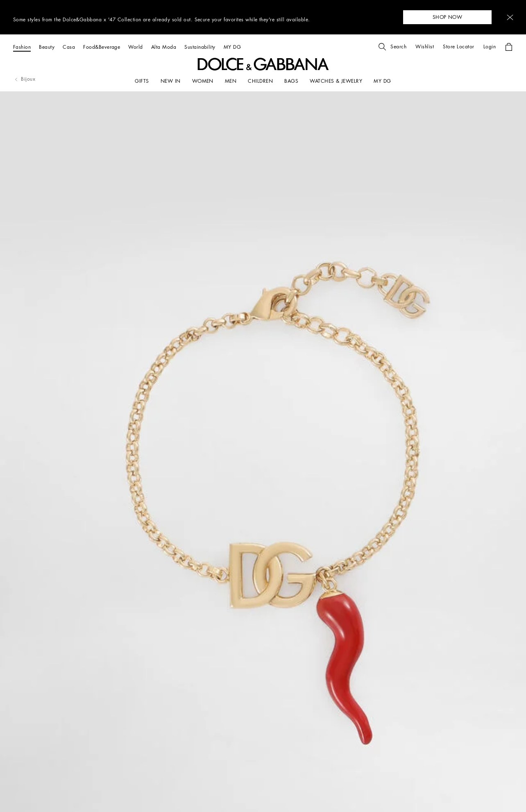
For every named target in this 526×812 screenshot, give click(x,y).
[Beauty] (47, 47)
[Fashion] (22, 47)
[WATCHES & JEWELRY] (336, 81)
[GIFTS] (142, 81)
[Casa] (69, 47)
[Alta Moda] (164, 47)
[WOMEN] (203, 81)
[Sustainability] (200, 47)
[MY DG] (232, 47)
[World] (135, 47)
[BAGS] (291, 81)
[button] (510, 17)
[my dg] (382, 81)
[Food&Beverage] (102, 47)
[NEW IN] (171, 81)
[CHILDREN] (260, 81)
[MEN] (231, 81)
